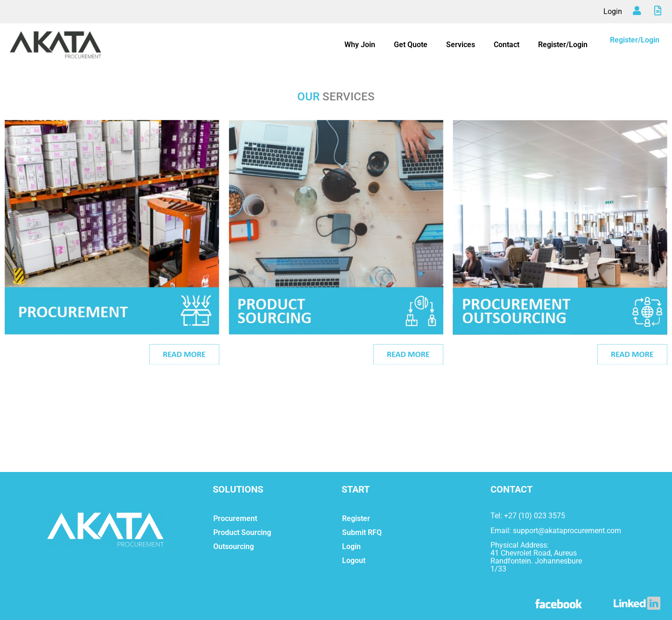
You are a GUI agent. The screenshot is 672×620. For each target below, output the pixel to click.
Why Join (360, 45)
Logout (354, 560)
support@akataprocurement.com (567, 531)
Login (613, 11)
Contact (507, 45)
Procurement (235, 518)
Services (461, 45)
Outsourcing (234, 546)
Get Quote (411, 45)
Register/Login (563, 45)
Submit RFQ (362, 532)
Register (356, 518)
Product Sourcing (242, 532)
